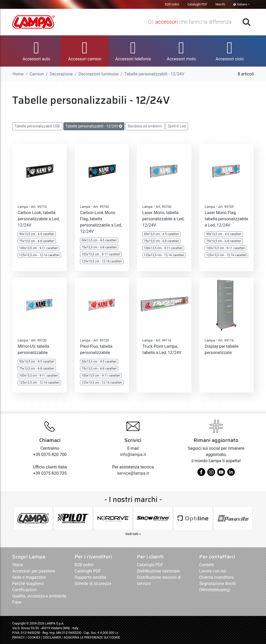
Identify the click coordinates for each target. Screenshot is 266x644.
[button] (36, 51)
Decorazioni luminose (98, 74)
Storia (18, 565)
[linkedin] (231, 474)
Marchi (220, 4)
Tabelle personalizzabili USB (37, 126)
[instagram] (211, 474)
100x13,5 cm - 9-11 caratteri (39, 248)
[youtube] (221, 474)
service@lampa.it (133, 473)
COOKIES (34, 637)
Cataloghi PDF (197, 4)
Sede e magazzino (29, 577)
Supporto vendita (90, 577)
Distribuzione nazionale (158, 571)
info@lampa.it (133, 455)
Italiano (240, 4)
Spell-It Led (177, 126)
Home (18, 74)
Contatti (207, 565)
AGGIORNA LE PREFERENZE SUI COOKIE (92, 637)
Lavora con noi (213, 571)
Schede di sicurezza (93, 584)
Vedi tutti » (133, 534)
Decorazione (61, 74)
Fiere (17, 602)
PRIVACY (18, 637)
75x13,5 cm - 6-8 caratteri (37, 241)
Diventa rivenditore (216, 577)
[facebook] (201, 474)
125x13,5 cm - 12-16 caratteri (39, 255)
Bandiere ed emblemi (145, 126)
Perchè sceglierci (28, 584)
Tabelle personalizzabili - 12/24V (94, 126)
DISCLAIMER (52, 637)
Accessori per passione (34, 571)
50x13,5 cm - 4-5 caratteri (37, 234)
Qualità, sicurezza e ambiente (39, 596)
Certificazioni (24, 590)
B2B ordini (172, 4)
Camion (37, 74)
